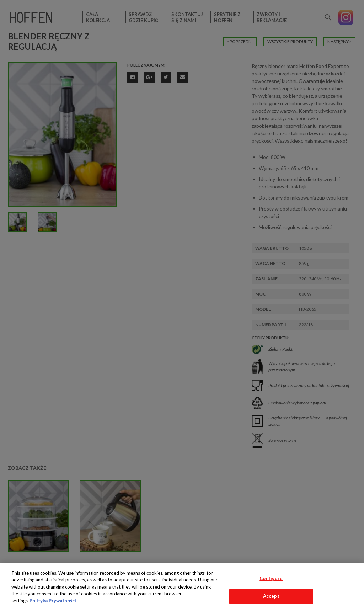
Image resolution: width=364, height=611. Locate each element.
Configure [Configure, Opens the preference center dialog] (271, 578)
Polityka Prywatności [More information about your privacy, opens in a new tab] (53, 601)
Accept (271, 596)
